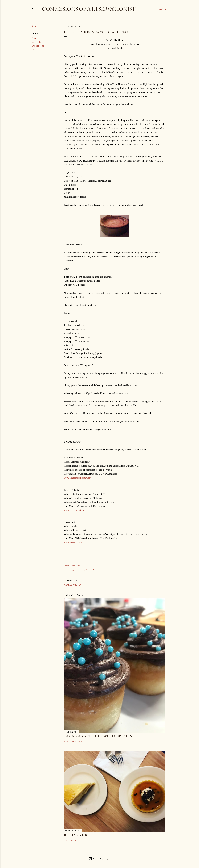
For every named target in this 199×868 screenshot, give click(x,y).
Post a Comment (72, 585)
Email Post (76, 566)
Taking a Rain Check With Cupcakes (98, 736)
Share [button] (34, 26)
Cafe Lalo (36, 42)
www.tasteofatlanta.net (75, 510)
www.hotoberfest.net (74, 542)
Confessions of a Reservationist (89, 9)
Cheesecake (38, 46)
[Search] (163, 9)
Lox (33, 50)
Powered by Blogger (100, 859)
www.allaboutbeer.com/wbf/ (77, 478)
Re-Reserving (76, 835)
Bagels (35, 38)
